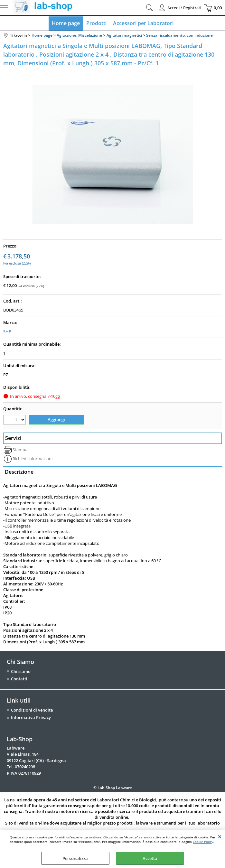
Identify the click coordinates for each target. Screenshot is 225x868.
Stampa (20, 450)
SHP (7, 331)
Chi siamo (21, 671)
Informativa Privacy (31, 717)
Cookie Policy (203, 842)
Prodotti (96, 23)
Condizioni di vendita (32, 710)
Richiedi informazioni (33, 459)
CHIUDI (220, 836)
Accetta (150, 858)
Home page (66, 23)
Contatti (19, 679)
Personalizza (75, 858)
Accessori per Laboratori (143, 23)
